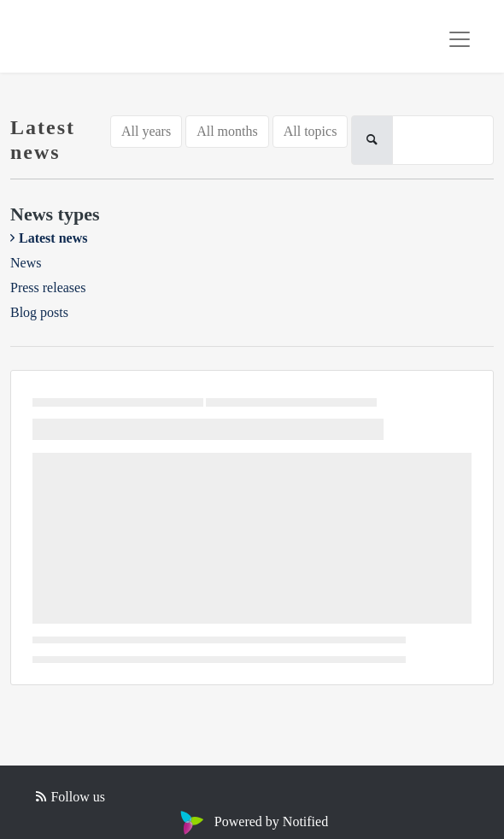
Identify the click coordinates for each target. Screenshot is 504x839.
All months (227, 131)
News (26, 263)
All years (146, 131)
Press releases (48, 287)
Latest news (53, 238)
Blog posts (39, 312)
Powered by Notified (252, 821)
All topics (311, 131)
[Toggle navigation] (460, 39)
